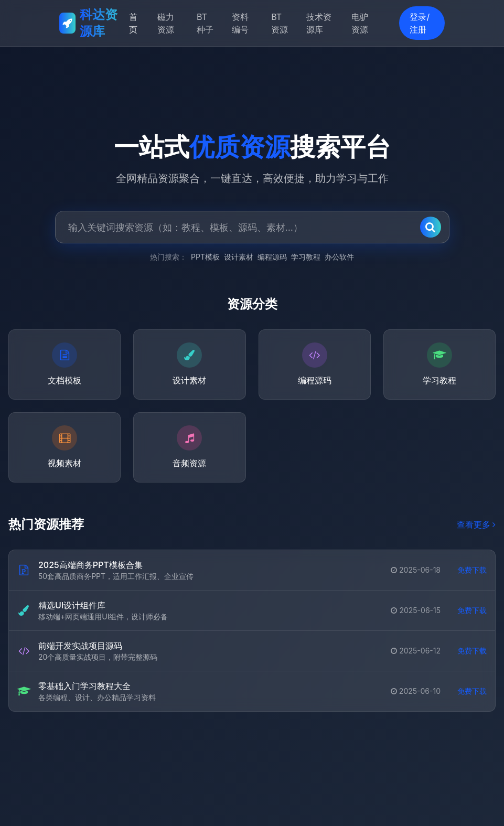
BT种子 (205, 23)
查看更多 (476, 525)
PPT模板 (205, 257)
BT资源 (280, 23)
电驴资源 (360, 23)
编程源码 (272, 257)
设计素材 (239, 257)
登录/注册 (420, 23)
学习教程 (306, 257)
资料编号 (240, 23)
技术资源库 (319, 23)
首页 (133, 23)
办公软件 (339, 257)
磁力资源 (166, 23)
